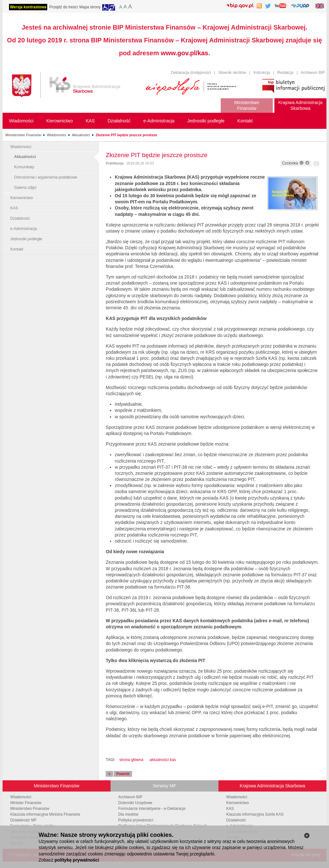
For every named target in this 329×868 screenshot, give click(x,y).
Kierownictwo (22, 198)
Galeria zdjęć (25, 188)
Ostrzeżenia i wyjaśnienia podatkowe (46, 177)
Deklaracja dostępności (191, 73)
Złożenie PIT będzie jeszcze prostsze (126, 135)
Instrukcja (262, 73)
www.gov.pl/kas (184, 53)
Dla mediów (128, 814)
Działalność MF (23, 820)
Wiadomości (57, 135)
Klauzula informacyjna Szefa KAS (255, 814)
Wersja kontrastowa (28, 7)
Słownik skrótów (232, 73)
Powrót (123, 774)
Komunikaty (24, 167)
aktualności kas (163, 760)
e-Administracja (24, 229)
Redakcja (285, 73)
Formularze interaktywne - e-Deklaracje (152, 809)
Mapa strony (90, 7)
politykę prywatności (77, 860)
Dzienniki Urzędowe (135, 803)
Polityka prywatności (136, 820)
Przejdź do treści (63, 7)
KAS (14, 208)
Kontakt (17, 249)
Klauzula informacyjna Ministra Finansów (45, 814)
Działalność (20, 218)
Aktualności (81, 135)
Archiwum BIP (313, 73)
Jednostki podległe (26, 239)
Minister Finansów (26, 803)
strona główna (131, 760)
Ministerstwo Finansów (23, 135)
